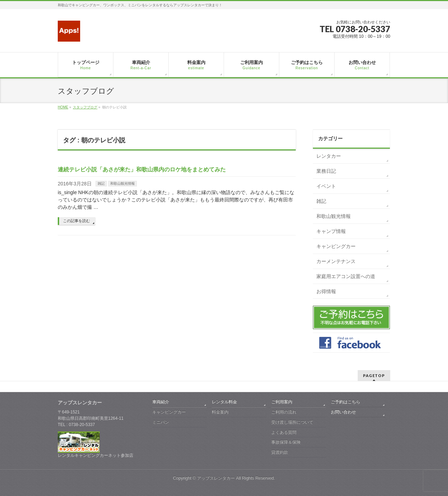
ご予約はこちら (345, 402)
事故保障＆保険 (286, 442)
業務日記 (326, 171)
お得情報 (326, 291)
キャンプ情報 (331, 231)
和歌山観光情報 (122, 183)
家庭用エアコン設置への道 (346, 276)
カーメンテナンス (336, 261)
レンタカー (329, 156)
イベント (326, 186)
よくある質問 (284, 432)
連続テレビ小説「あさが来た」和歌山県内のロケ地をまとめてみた (142, 169)
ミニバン (161, 422)
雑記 (101, 183)
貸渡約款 (280, 452)
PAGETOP (374, 375)
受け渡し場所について (292, 422)
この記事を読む (76, 221)
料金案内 (220, 412)
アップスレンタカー (216, 478)
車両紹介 (161, 402)
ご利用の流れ (284, 412)
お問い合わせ (343, 412)
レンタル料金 (224, 402)
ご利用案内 (282, 402)
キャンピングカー (336, 246)
